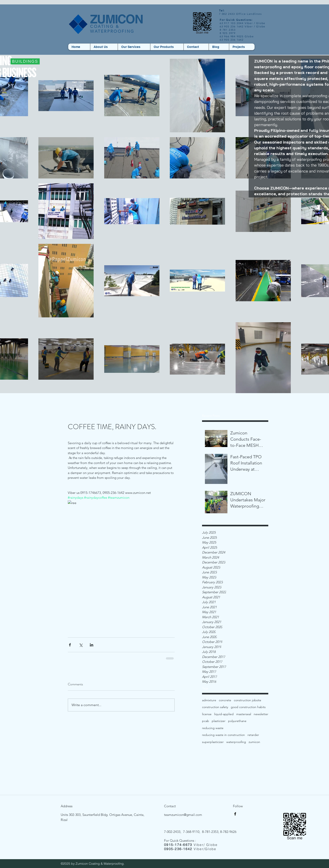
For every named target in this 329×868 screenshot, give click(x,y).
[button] (167, 47)
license (207, 714)
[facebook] (235, 814)
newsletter (261, 714)
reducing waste (213, 728)
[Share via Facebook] (70, 645)
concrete (225, 700)
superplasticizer (213, 742)
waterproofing (236, 742)
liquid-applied (224, 714)
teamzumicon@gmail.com (183, 815)
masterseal (244, 714)
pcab (206, 721)
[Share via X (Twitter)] (81, 645)
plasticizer (219, 721)
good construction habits (248, 707)
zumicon (254, 742)
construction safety (215, 707)
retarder (253, 735)
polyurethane (237, 721)
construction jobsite (248, 700)
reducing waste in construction (223, 735)
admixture (209, 700)
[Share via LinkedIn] (92, 645)
